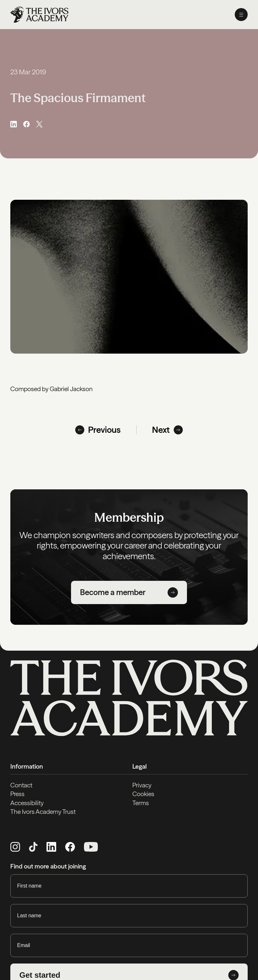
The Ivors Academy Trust (43, 812)
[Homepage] (39, 15)
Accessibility (27, 803)
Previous (98, 430)
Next (167, 430)
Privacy (142, 785)
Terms (141, 803)
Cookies (143, 794)
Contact (21, 785)
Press (17, 794)
